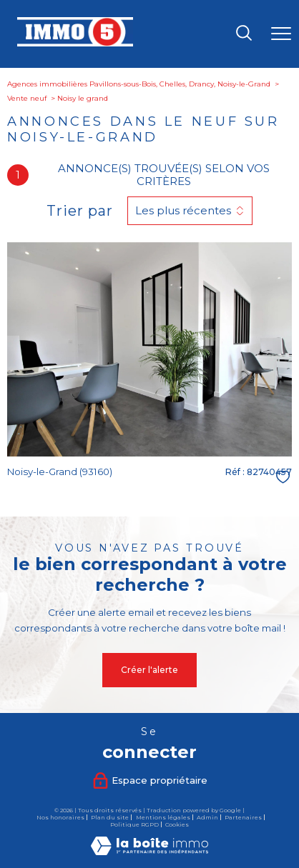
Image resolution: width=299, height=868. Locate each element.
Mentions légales (163, 817)
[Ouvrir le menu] (281, 34)
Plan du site (110, 817)
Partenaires (243, 817)
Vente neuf (27, 98)
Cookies (177, 825)
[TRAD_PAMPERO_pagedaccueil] (75, 44)
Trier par (80, 211)
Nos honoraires (60, 817)
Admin (207, 817)
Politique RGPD (134, 824)
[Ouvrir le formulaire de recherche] (244, 34)
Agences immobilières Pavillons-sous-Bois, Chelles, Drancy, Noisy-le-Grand (139, 84)
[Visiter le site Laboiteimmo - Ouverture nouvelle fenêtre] (149, 852)
